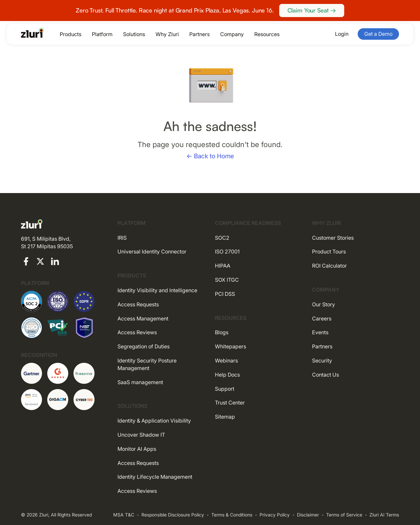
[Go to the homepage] (32, 33)
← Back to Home (210, 156)
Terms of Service (344, 515)
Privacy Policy (275, 515)
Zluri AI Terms (384, 515)
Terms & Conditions (232, 515)
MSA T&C (124, 515)
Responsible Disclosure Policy (173, 515)
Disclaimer (308, 515)
